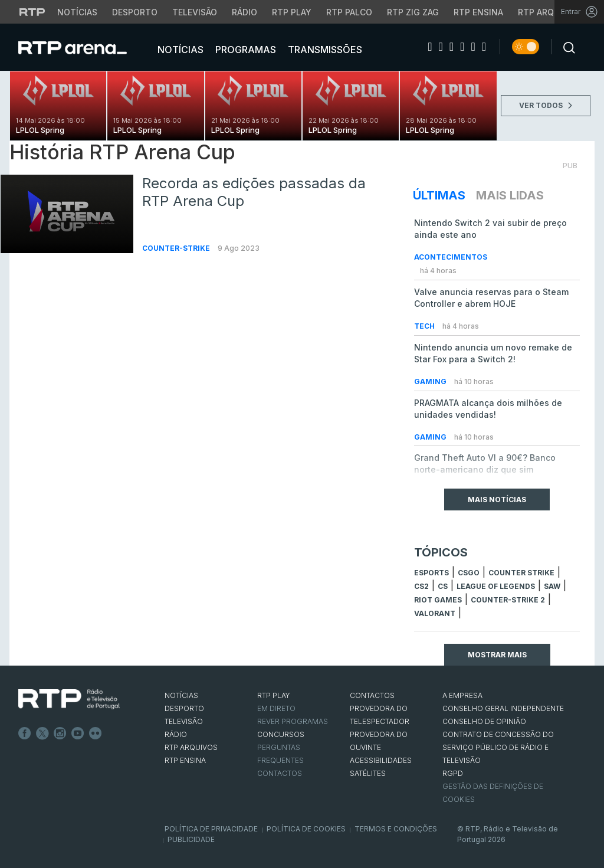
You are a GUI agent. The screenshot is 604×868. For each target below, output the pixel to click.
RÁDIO (176, 734)
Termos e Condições (396, 829)
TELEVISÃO (184, 721)
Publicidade (191, 839)
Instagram (60, 733)
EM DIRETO (276, 708)
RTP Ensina (185, 760)
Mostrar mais (497, 655)
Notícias (179, 50)
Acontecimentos (451, 257)
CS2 (421, 586)
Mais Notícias (497, 499)
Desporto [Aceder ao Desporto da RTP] (135, 12)
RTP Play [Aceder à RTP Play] (292, 12)
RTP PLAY (274, 695)
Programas (244, 50)
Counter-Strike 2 (508, 600)
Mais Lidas (510, 195)
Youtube (78, 733)
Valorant (435, 613)
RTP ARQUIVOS (191, 747)
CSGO (469, 573)
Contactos (280, 773)
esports (431, 573)
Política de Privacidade (211, 829)
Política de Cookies (306, 829)
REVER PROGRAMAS (293, 721)
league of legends (496, 586)
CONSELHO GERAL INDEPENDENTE (503, 708)
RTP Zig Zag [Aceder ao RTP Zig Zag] (413, 12)
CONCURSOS (281, 734)
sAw (552, 586)
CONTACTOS (372, 695)
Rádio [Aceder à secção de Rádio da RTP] (244, 12)
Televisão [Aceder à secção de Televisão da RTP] (195, 12)
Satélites (368, 773)
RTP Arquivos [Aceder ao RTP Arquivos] (549, 12)
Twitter (42, 733)
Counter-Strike (177, 248)
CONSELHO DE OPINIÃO (484, 721)
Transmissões (324, 50)
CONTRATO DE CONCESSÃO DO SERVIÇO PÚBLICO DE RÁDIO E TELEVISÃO (498, 747)
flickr (96, 733)
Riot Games (438, 600)
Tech (425, 326)
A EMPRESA (462, 695)
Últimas (439, 195)
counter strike (521, 573)
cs (443, 586)
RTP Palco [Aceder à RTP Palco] (349, 12)
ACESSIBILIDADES (381, 760)
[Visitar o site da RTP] (32, 12)
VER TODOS (546, 105)
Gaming (431, 381)
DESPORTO (184, 708)
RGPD (453, 773)
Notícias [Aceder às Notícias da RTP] (77, 12)
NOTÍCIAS (181, 695)
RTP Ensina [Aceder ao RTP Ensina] (478, 12)
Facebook (25, 733)
